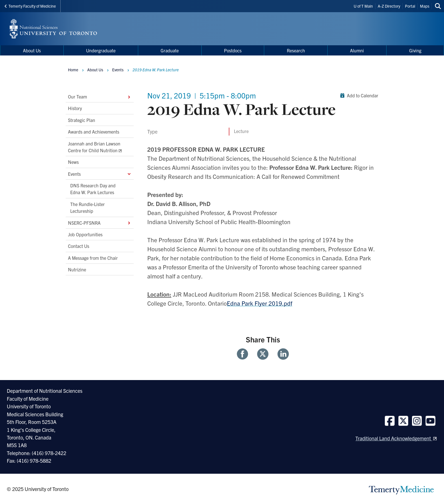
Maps (425, 6)
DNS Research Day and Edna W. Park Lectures (93, 189)
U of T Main (363, 6)
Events (100, 174)
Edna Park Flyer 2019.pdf (260, 303)
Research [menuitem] (296, 50)
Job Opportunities (85, 234)
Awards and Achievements (94, 132)
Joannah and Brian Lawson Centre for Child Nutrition (94, 147)
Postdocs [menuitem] (233, 50)
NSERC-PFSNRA (100, 223)
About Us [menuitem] (32, 50)
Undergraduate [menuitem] (101, 50)
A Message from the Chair (93, 258)
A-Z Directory (389, 6)
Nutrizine (77, 269)
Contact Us (79, 246)
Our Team (100, 96)
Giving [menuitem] (415, 50)
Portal (410, 6)
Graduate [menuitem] (170, 50)
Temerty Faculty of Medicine (30, 6)
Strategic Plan (82, 120)
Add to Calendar (358, 95)
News (73, 162)
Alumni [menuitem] (357, 50)
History (75, 108)
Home (73, 70)
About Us (95, 70)
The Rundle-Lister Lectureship (87, 207)
